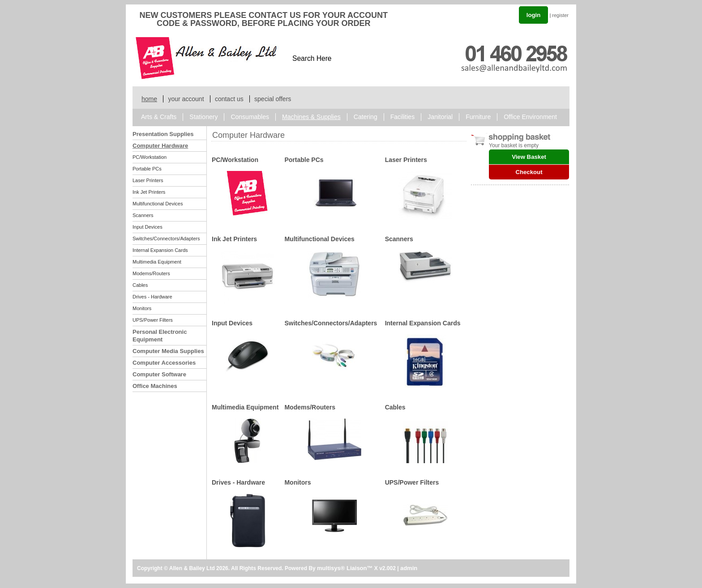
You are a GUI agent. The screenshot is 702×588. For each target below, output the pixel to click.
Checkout (529, 172)
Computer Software (159, 374)
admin (409, 568)
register (560, 15)
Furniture (478, 117)
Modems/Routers (151, 273)
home (149, 99)
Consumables (250, 117)
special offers (273, 99)
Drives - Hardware (152, 297)
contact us (229, 99)
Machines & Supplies (311, 117)
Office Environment (530, 117)
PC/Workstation (150, 157)
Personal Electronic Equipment (160, 336)
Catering (366, 117)
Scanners (143, 215)
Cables (140, 285)
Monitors (142, 308)
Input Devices (148, 227)
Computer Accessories (164, 363)
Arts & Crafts (159, 117)
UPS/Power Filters (153, 320)
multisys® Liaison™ (345, 568)
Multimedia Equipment (157, 262)
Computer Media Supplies (168, 351)
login (534, 15)
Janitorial (440, 117)
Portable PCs (147, 169)
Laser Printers (148, 180)
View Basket (529, 157)
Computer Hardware (160, 146)
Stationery (203, 117)
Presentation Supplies (163, 134)
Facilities (402, 117)
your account (186, 99)
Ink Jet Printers (149, 192)
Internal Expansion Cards (160, 250)
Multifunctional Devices (158, 204)
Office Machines (155, 386)
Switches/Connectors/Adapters (166, 239)
